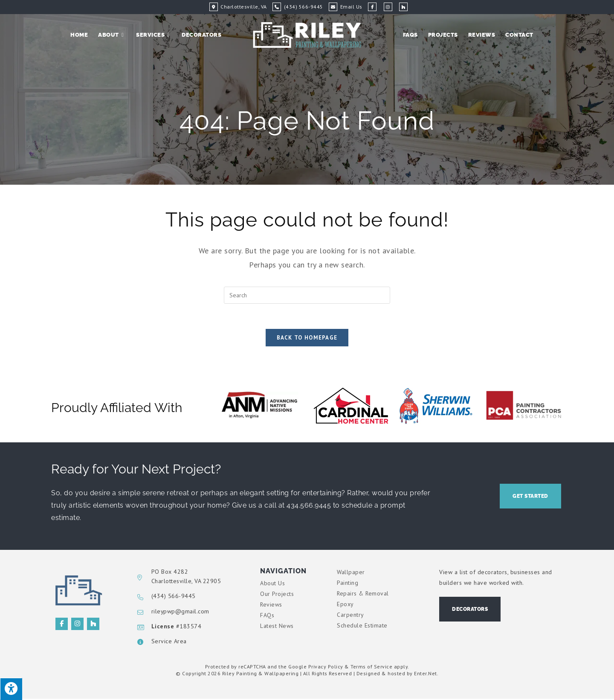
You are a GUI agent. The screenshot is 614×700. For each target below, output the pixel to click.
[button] (530, 497)
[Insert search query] (307, 295)
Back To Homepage (307, 338)
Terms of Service (371, 667)
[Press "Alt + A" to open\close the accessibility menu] (11, 689)
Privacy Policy (326, 667)
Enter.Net (426, 675)
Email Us (351, 7)
